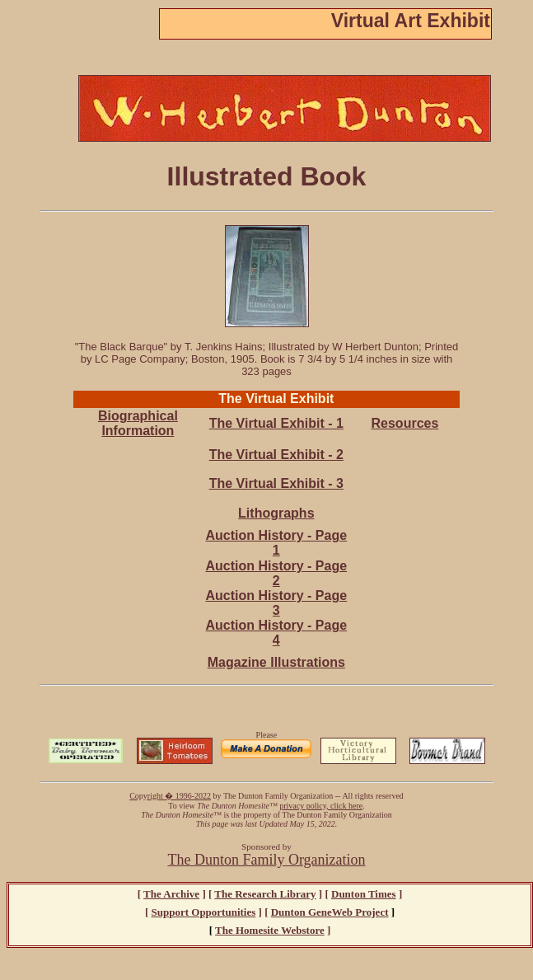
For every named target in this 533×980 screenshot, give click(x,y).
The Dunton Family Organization (266, 860)
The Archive (171, 894)
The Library (265, 894)
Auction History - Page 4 (277, 633)
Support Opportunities (204, 912)
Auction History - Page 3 (277, 603)
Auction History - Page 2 (277, 573)
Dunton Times (364, 894)
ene (330, 912)
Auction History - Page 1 (277, 543)
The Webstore (270, 930)
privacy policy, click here (321, 806)
